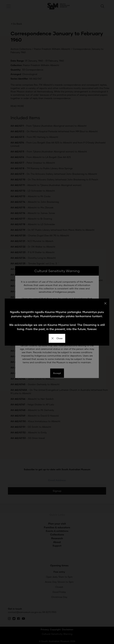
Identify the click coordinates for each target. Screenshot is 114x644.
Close (57, 338)
